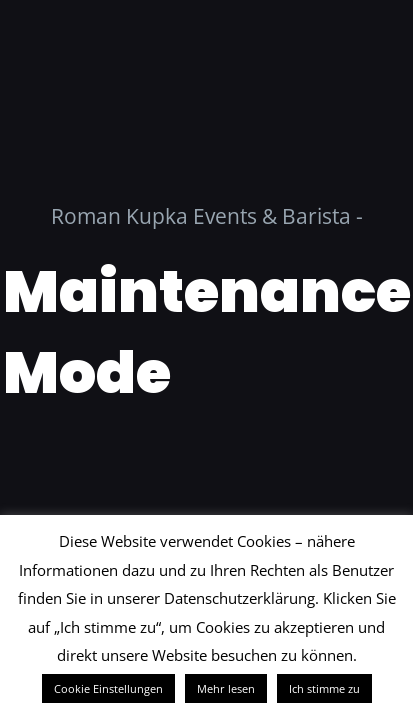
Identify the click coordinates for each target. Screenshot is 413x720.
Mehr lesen (226, 688)
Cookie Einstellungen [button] (108, 688)
